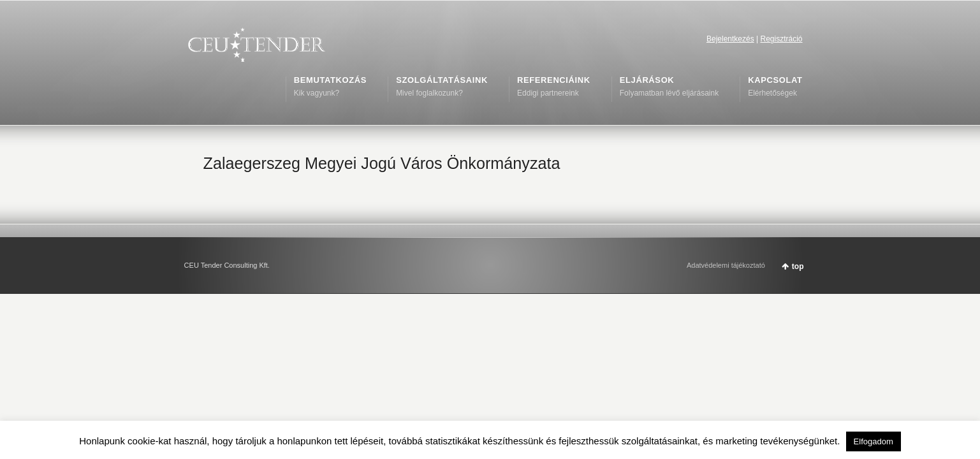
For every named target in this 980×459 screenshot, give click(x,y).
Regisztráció (781, 39)
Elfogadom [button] (874, 441)
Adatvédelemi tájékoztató (726, 265)
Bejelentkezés (730, 39)
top (798, 266)
